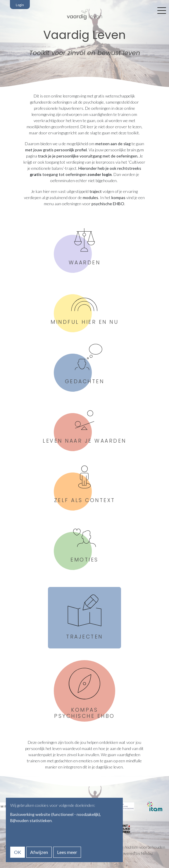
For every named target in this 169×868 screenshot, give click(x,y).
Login (20, 5)
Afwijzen (39, 852)
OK (18, 852)
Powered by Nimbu (135, 853)
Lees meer (67, 852)
